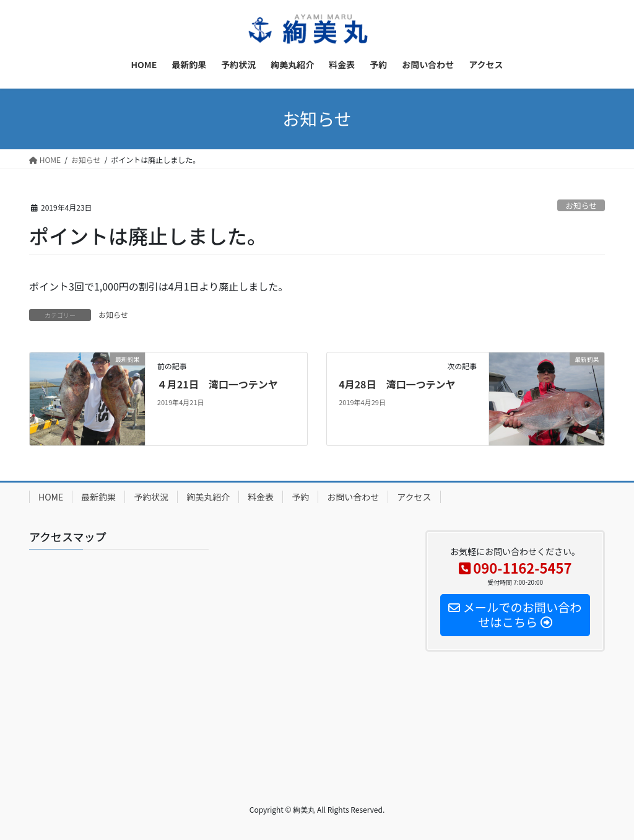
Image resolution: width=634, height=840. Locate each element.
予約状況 (151, 497)
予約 (300, 497)
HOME (51, 497)
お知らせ (581, 205)
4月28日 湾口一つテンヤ (397, 384)
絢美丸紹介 (208, 497)
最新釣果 (98, 497)
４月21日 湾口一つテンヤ (218, 384)
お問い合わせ (353, 497)
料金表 (261, 497)
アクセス (414, 497)
